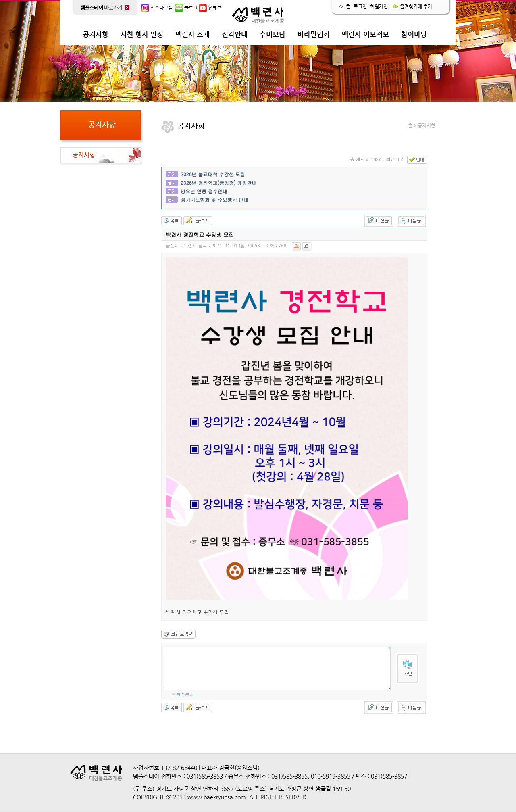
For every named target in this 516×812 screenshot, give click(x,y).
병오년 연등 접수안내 (204, 191)
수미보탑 (273, 34)
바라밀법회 (314, 34)
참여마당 (414, 34)
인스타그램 (157, 8)
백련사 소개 (192, 34)
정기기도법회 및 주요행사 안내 (214, 199)
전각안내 (235, 34)
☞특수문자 (183, 694)
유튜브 (210, 8)
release (433, 30)
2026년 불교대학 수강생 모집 (213, 174)
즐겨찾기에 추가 (412, 6)
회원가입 (379, 6)
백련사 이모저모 (365, 34)
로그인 (360, 6)
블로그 (186, 8)
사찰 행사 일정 (142, 34)
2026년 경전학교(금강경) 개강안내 (219, 183)
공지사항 (96, 34)
